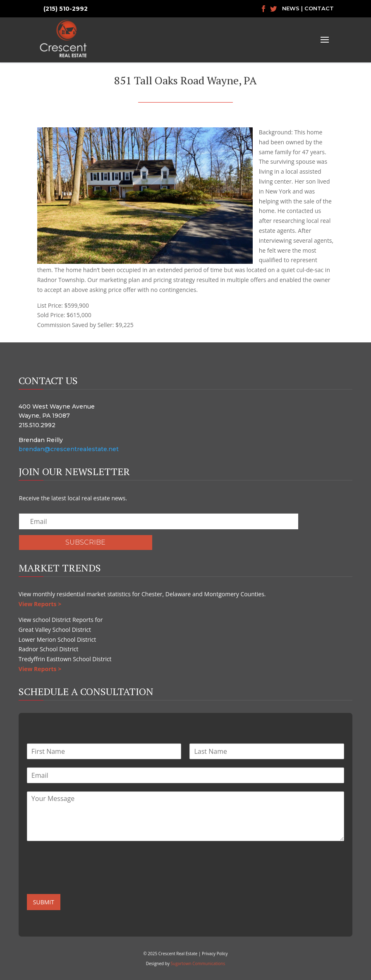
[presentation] (90, 880)
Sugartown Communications (198, 963)
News (291, 8)
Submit (44, 902)
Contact (319, 8)
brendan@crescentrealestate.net (69, 449)
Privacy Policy (215, 954)
